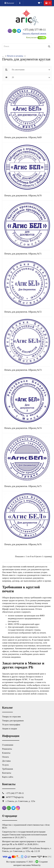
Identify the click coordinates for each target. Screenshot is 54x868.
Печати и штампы (13, 56)
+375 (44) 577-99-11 (34, 30)
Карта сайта (8, 777)
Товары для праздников (13, 721)
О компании (8, 745)
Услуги (5, 765)
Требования (7, 769)
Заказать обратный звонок (34, 33)
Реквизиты (7, 749)
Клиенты (6, 753)
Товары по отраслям (11, 717)
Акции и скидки (10, 729)
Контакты (7, 773)
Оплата (5, 757)
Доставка (6, 761)
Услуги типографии (11, 725)
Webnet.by (36, 865)
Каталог (9, 3)
